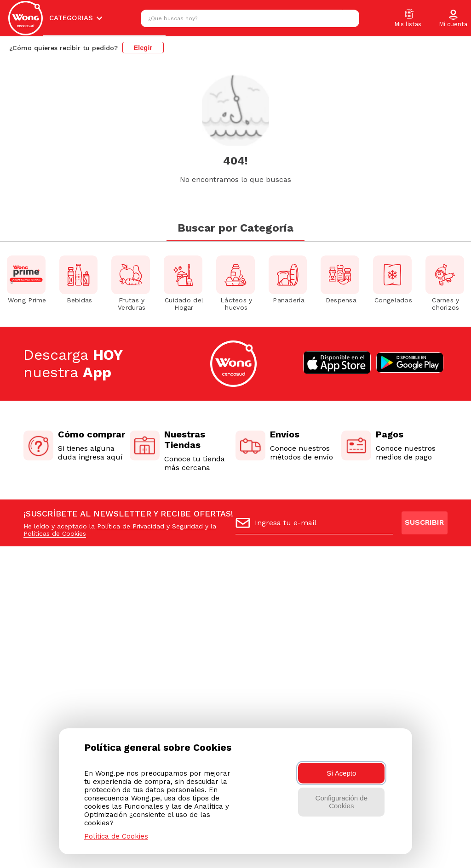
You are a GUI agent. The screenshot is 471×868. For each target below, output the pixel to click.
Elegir (143, 48)
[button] (453, 19)
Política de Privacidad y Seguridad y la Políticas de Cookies (120, 530)
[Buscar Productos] (350, 18)
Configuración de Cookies (342, 802)
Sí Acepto (341, 773)
